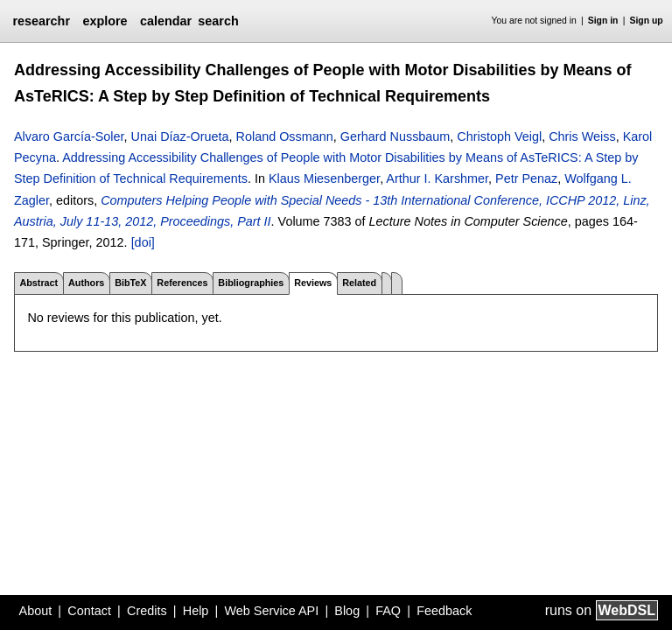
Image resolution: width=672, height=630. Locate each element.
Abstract (38, 283)
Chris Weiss (582, 136)
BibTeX (130, 283)
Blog (347, 611)
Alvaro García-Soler (69, 136)
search (218, 21)
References (182, 283)
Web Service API (271, 611)
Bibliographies (251, 283)
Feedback (444, 611)
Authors (86, 283)
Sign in (603, 21)
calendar (166, 21)
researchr (41, 21)
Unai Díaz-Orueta (180, 136)
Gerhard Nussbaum (395, 136)
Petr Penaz (526, 178)
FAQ (388, 611)
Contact (89, 611)
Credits (147, 611)
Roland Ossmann (285, 136)
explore (105, 21)
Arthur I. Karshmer (437, 178)
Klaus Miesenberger (324, 178)
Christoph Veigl (499, 136)
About (36, 611)
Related (359, 283)
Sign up (647, 21)
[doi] (143, 242)
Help (196, 611)
